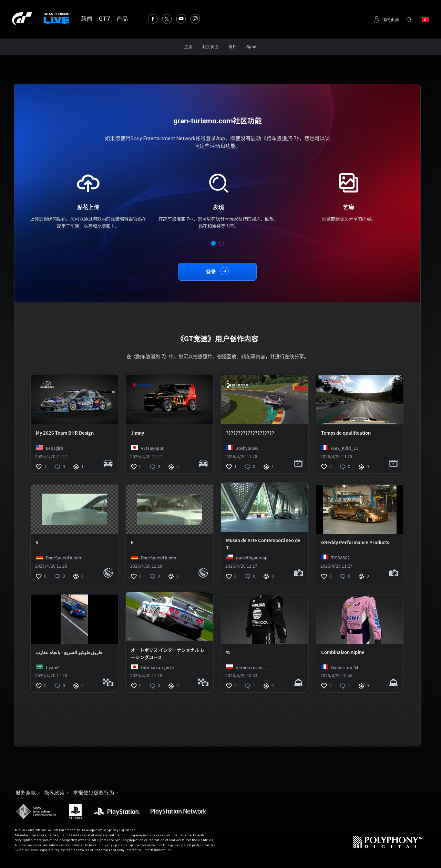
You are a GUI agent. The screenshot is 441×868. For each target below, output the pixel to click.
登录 (211, 272)
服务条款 (26, 793)
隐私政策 (55, 793)
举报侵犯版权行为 (94, 793)
